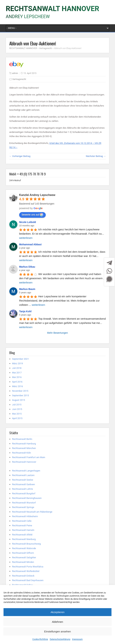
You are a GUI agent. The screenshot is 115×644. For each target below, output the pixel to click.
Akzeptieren (57, 612)
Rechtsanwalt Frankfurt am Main (29, 457)
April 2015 (17, 418)
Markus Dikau (27, 267)
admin (15, 73)
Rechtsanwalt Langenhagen (26, 471)
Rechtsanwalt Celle (22, 521)
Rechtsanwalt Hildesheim (25, 516)
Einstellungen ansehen (57, 631)
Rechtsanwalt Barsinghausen (27, 498)
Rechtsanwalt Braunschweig (26, 544)
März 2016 (18, 386)
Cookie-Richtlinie (40, 639)
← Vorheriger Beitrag (20, 156)
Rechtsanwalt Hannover (24, 462)
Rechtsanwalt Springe (23, 507)
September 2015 (21, 395)
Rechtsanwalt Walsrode (24, 548)
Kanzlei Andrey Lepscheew (37, 195)
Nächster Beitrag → (96, 156)
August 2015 (19, 400)
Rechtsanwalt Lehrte (23, 489)
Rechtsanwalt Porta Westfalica (28, 567)
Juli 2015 (17, 405)
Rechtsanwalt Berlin (22, 439)
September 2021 (21, 359)
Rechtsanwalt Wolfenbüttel (26, 571)
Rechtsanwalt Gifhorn (23, 553)
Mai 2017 (17, 373)
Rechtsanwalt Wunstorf (24, 503)
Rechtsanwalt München (24, 448)
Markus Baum (27, 289)
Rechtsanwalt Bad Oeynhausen (28, 580)
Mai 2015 (17, 414)
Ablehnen (57, 622)
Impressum (77, 639)
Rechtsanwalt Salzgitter (24, 557)
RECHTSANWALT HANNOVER (52, 9)
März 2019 (18, 363)
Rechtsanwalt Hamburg (24, 444)
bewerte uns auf (33, 215)
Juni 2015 (17, 409)
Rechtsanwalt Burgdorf (24, 493)
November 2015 (20, 391)
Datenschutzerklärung (60, 639)
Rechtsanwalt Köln (22, 453)
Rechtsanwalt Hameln (23, 530)
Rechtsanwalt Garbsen (24, 484)
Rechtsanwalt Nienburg (24, 539)
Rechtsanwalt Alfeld (22, 535)
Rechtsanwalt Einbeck (23, 576)
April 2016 (17, 382)
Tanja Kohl (25, 311)
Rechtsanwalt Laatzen (23, 475)
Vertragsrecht (19, 79)
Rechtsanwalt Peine (22, 525)
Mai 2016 (17, 377)
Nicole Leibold (28, 222)
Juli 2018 (17, 368)
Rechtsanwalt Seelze (23, 480)
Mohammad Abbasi (30, 244)
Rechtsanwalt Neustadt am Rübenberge (32, 512)
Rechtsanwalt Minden (23, 562)
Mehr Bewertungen (57, 333)
